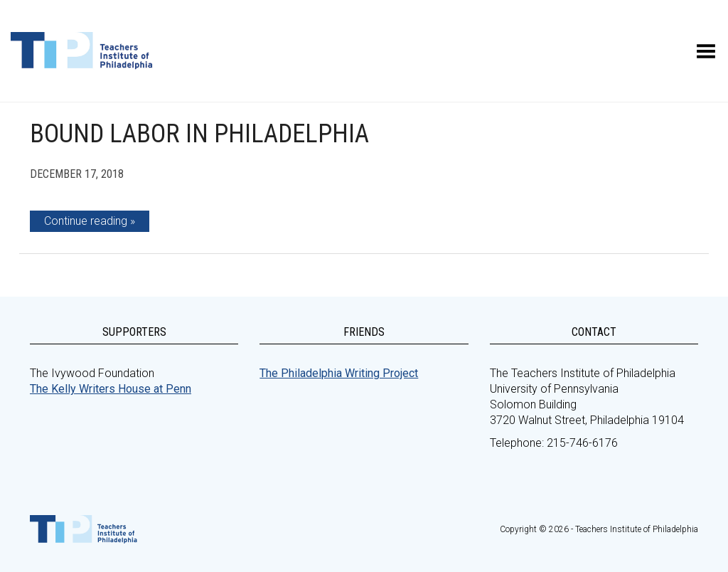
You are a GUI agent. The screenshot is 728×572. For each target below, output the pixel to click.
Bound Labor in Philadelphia (199, 134)
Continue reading (86, 221)
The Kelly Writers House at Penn (111, 389)
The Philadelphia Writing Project (339, 373)
